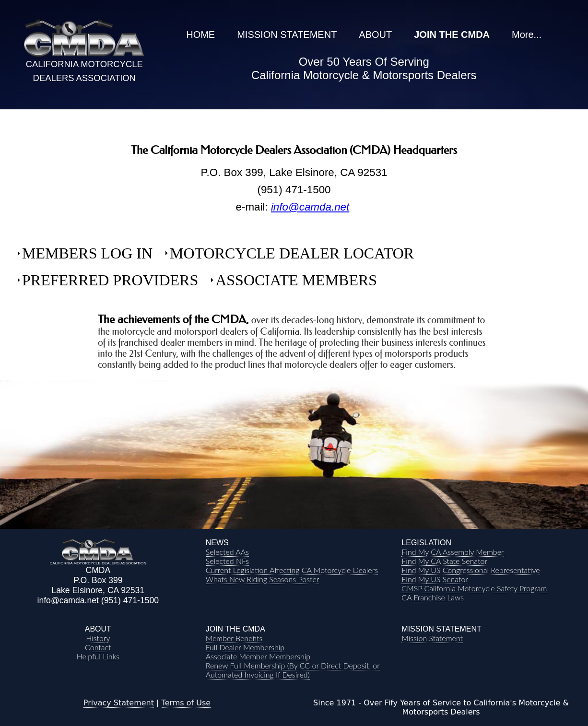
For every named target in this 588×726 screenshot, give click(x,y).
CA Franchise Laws (433, 597)
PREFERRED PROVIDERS (110, 280)
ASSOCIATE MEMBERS (296, 280)
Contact (98, 647)
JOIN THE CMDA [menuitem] (452, 35)
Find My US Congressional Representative (470, 570)
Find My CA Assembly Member (453, 552)
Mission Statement (432, 638)
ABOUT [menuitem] (375, 35)
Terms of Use (186, 703)
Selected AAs (227, 552)
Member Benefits (234, 638)
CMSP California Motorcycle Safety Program (474, 588)
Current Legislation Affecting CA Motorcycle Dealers (292, 570)
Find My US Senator (435, 579)
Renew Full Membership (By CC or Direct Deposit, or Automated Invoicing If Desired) (293, 670)
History (98, 638)
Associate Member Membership (258, 656)
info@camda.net (310, 207)
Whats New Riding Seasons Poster (263, 579)
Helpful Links (98, 656)
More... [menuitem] (527, 35)
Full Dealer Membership (245, 647)
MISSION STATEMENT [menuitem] (287, 35)
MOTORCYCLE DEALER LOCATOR (292, 253)
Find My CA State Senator (444, 561)
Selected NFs (227, 561)
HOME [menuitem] (200, 35)
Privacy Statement (119, 703)
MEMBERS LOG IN (87, 253)
